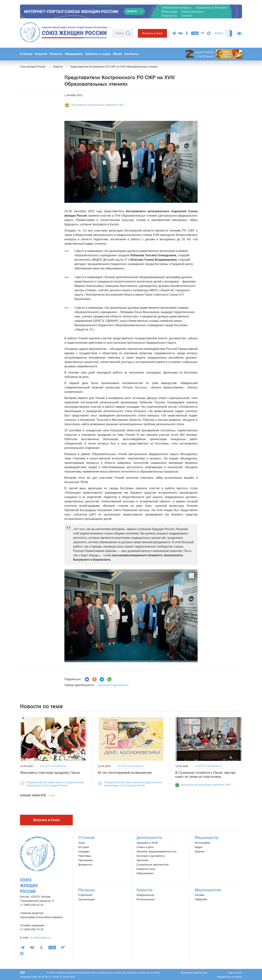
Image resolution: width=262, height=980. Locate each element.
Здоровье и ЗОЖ (147, 843)
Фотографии (203, 843)
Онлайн (200, 895)
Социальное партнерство (153, 865)
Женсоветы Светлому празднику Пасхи (50, 773)
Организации (87, 899)
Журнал (200, 851)
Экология (142, 860)
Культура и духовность (113, 685)
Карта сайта (235, 973)
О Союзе (26, 54)
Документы (85, 865)
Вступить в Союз (152, 33)
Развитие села (146, 869)
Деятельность (149, 838)
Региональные (146, 899)
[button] (72, 616)
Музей (117, 54)
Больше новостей (37, 795)
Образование (145, 873)
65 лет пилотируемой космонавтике (125, 773)
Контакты (131, 54)
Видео (199, 847)
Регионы (56, 54)
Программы (86, 860)
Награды (84, 851)
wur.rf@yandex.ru (40, 937)
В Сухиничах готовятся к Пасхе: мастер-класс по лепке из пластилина (206, 775)
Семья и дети (145, 847)
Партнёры (85, 856)
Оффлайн (201, 899)
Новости (41, 54)
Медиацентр (74, 54)
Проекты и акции (98, 54)
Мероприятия (208, 890)
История (84, 847)
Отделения (85, 895)
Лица (81, 843)
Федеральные (145, 895)
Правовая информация (194, 973)
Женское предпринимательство (156, 851)
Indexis (238, 977)
